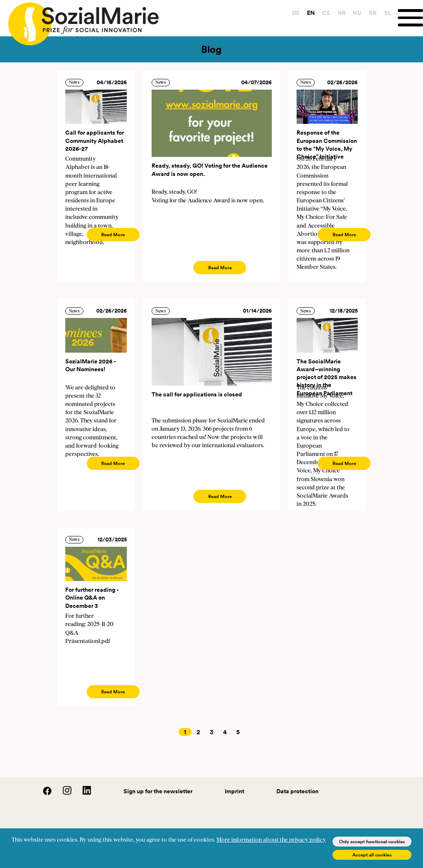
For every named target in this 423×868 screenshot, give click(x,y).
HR (340, 13)
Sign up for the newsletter (158, 791)
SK (371, 13)
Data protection (297, 791)
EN (309, 13)
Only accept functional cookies (372, 842)
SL (386, 13)
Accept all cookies (372, 855)
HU (355, 13)
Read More (113, 235)
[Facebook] (43, 793)
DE (294, 13)
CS (324, 13)
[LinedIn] (82, 793)
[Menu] (409, 18)
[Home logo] (79, 20)
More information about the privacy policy (271, 840)
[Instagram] (63, 793)
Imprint (234, 791)
